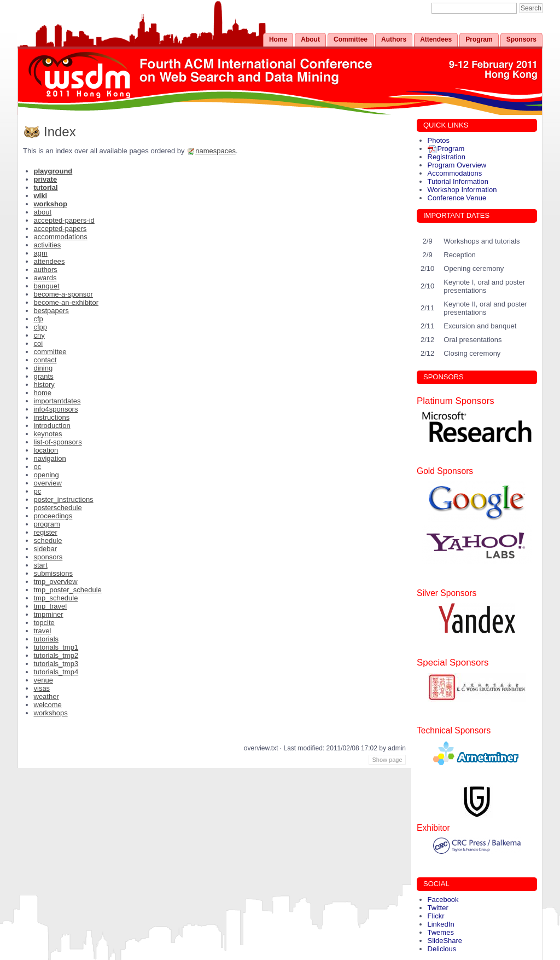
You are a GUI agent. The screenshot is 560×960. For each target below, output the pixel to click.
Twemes (441, 932)
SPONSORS (444, 377)
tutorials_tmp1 (56, 647)
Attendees (436, 39)
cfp (39, 319)
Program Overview (457, 165)
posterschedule (58, 508)
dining (43, 368)
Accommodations (455, 173)
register (46, 532)
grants (44, 376)
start (41, 565)
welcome (48, 705)
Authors (394, 39)
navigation (50, 458)
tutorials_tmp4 (56, 672)
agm (41, 253)
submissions (54, 573)
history (44, 384)
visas (42, 688)
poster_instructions (64, 499)
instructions (52, 417)
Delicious (442, 949)
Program (479, 39)
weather (46, 696)
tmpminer (49, 614)
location (46, 450)
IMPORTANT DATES (456, 215)
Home (278, 39)
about (43, 212)
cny (39, 335)
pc (38, 491)
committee (50, 352)
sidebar (46, 549)
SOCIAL (436, 884)
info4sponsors (56, 409)
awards (45, 278)
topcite (44, 623)
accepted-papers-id (64, 220)
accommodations (61, 237)
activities (48, 245)
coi (39, 343)
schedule (48, 540)
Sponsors (521, 39)
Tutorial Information (458, 181)
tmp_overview (56, 582)
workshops (51, 713)
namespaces (215, 151)
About (310, 39)
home (43, 393)
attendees (49, 261)
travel (43, 631)
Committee (351, 39)
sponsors (48, 557)
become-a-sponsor (63, 294)
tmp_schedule (56, 598)
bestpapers (51, 311)
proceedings (53, 516)
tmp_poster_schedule (68, 590)
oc (38, 467)
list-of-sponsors (58, 442)
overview (48, 483)
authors (46, 270)
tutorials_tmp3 (56, 664)
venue (43, 680)
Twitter (438, 908)
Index (60, 132)
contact (45, 360)
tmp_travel (51, 606)
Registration (447, 157)
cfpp (41, 327)
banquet (47, 286)
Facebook (443, 900)
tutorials (46, 639)
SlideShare (445, 941)
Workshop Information (462, 190)
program (47, 524)
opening (46, 475)
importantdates (57, 401)
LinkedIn (441, 924)
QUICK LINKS (446, 125)
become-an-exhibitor (66, 302)
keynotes (48, 434)
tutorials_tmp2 (56, 655)
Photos (439, 140)
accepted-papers (60, 229)
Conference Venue (457, 198)
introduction (52, 426)
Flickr (436, 916)
